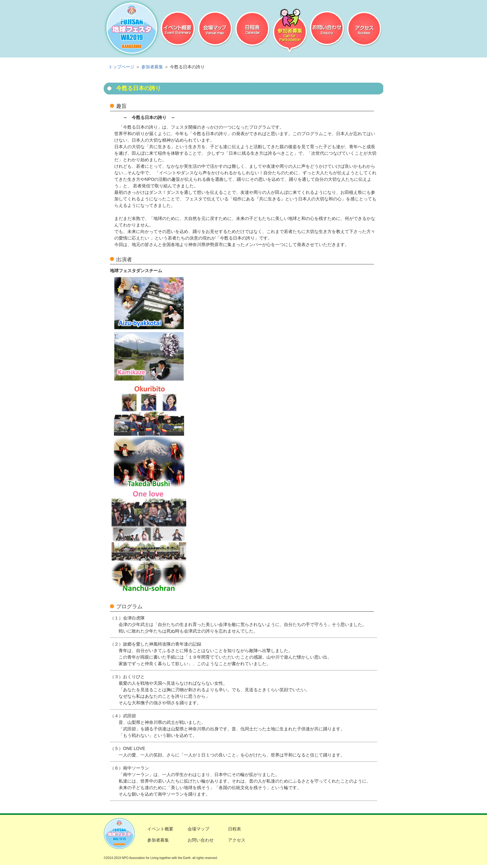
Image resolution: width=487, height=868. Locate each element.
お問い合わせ (327, 30)
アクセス (364, 30)
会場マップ (215, 30)
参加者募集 (290, 30)
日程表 (253, 30)
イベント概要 (178, 30)
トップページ (121, 67)
